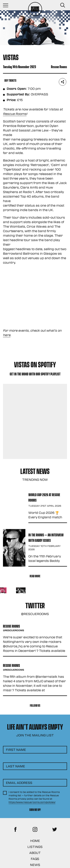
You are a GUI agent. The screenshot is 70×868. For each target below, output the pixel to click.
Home (35, 841)
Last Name (15, 766)
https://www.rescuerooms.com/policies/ (32, 802)
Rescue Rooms (15, 114)
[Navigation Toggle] (7, 5)
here (7, 335)
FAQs (35, 859)
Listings (35, 847)
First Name (16, 750)
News (35, 865)
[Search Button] (63, 5)
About (35, 853)
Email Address (19, 783)
